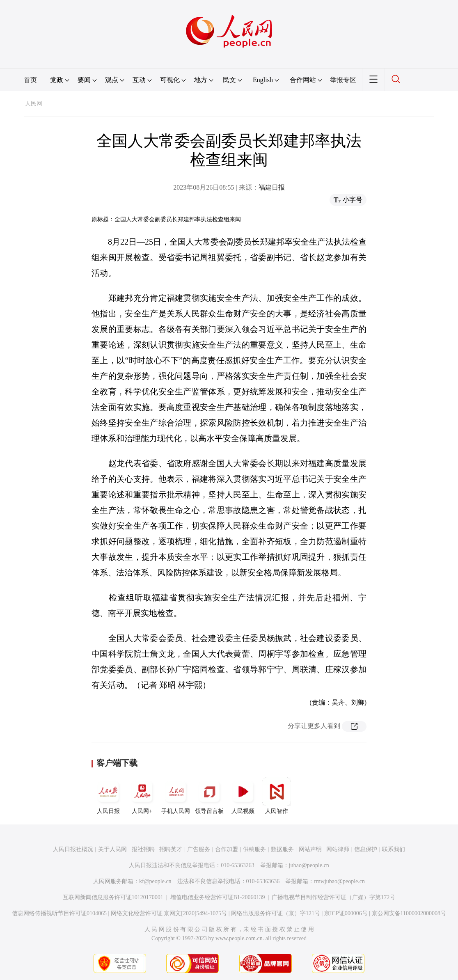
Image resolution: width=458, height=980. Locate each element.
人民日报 (108, 796)
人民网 (34, 104)
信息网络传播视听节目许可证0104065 (59, 913)
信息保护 (366, 849)
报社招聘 (143, 849)
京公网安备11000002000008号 (409, 913)
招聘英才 (171, 849)
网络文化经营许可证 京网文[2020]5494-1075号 (169, 913)
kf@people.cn (155, 881)
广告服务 (199, 849)
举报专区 (343, 80)
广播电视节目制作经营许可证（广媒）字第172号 (333, 897)
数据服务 (282, 849)
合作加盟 (227, 849)
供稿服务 (254, 849)
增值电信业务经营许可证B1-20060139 (218, 897)
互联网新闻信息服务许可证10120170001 (113, 897)
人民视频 (243, 796)
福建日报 (272, 187)
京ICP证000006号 (346, 913)
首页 (30, 80)
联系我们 (394, 849)
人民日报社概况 (73, 849)
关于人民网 (112, 849)
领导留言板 (209, 796)
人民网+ (142, 796)
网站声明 (310, 849)
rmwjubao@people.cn (339, 881)
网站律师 (338, 849)
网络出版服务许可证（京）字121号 (276, 913)
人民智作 (277, 796)
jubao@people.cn (309, 865)
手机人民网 (176, 796)
